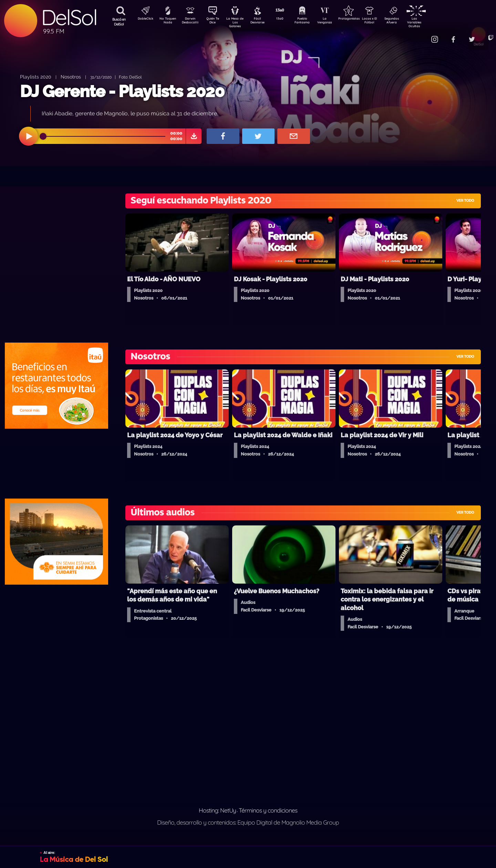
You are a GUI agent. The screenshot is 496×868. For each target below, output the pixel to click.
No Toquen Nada (167, 22)
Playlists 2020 (36, 77)
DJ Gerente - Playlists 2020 (122, 91)
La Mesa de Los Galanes (240, 22)
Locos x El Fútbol (384, 22)
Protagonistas (360, 19)
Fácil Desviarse (263, 22)
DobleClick (143, 19)
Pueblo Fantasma (312, 22)
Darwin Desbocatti (191, 22)
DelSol (69, 17)
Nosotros (71, 77)
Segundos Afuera (408, 22)
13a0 (288, 19)
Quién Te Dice (215, 22)
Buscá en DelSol (119, 22)
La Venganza (336, 22)
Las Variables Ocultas (432, 22)
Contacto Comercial (419, 35)
